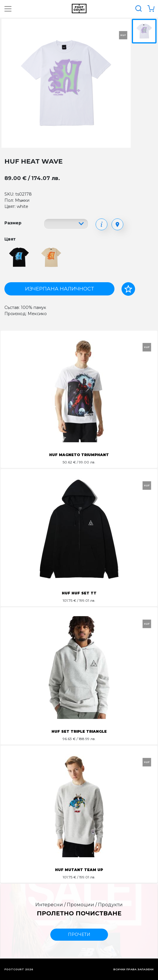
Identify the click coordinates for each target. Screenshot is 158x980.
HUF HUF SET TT (79, 593)
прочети (79, 934)
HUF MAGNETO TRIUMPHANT (79, 455)
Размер (13, 223)
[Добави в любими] (128, 289)
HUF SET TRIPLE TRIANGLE (79, 731)
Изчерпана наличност (59, 289)
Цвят (10, 239)
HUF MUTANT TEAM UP (79, 870)
